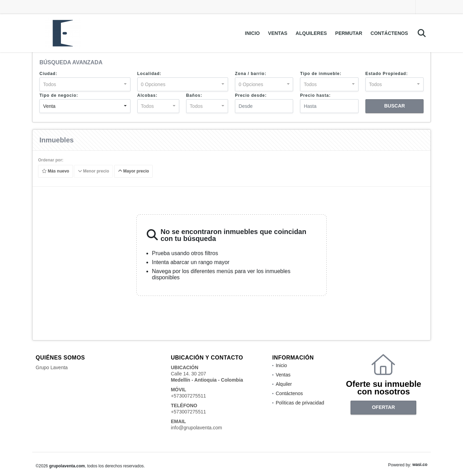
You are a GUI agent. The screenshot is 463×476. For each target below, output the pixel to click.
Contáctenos (389, 33)
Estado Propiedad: (387, 74)
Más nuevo (56, 171)
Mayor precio (134, 171)
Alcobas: (148, 95)
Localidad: (149, 74)
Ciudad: (48, 74)
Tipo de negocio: (59, 95)
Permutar (349, 33)
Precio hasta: (315, 95)
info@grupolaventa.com (197, 428)
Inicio (252, 33)
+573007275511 (189, 396)
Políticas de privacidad (300, 403)
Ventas (278, 33)
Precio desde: (251, 95)
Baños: (194, 95)
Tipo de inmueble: (321, 74)
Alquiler (284, 384)
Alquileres (311, 33)
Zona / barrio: (251, 74)
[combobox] (85, 84)
